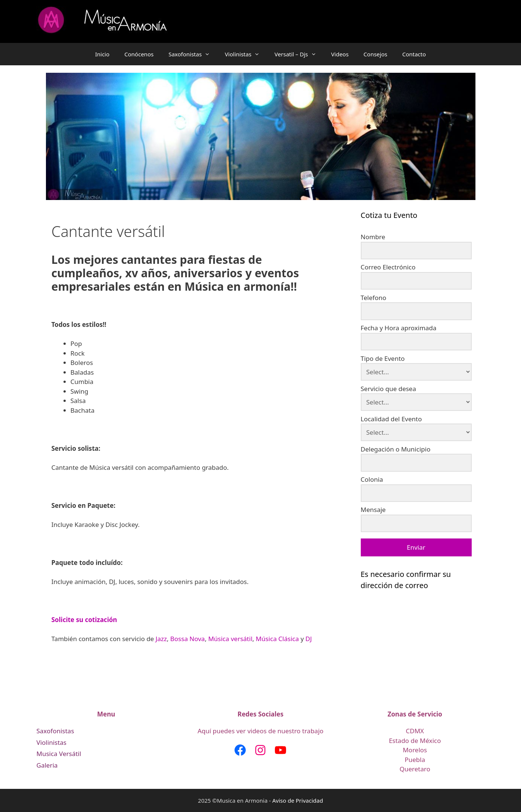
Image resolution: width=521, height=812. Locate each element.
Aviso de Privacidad (298, 800)
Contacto (414, 54)
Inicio (102, 54)
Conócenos (139, 54)
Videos (340, 54)
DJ (309, 639)
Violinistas (246, 54)
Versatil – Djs (299, 54)
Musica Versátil (59, 754)
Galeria (47, 765)
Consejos (375, 54)
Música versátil (230, 639)
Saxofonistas (193, 54)
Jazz (161, 639)
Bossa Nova (188, 639)
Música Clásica (277, 639)
